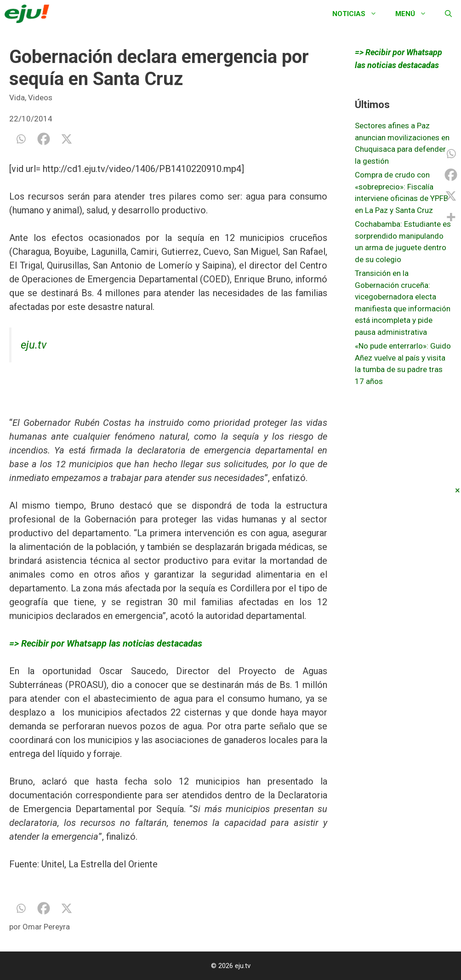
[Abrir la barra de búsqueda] (448, 14)
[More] (451, 217)
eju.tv (34, 345)
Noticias (359, 14)
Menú (415, 14)
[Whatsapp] (21, 139)
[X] (67, 139)
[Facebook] (44, 139)
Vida (17, 97)
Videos (40, 97)
